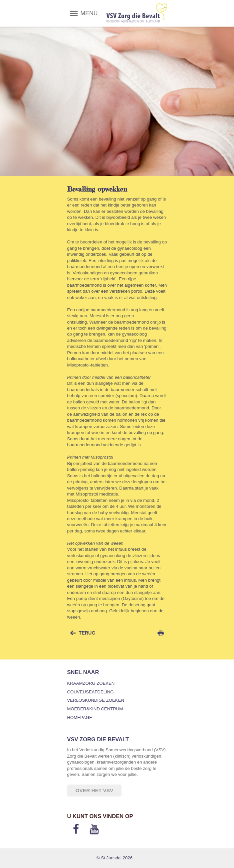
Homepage (80, 718)
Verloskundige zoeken (96, 700)
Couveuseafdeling (91, 692)
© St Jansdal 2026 (115, 858)
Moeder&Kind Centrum (95, 709)
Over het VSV (95, 790)
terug (87, 633)
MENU (89, 13)
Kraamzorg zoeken (91, 683)
